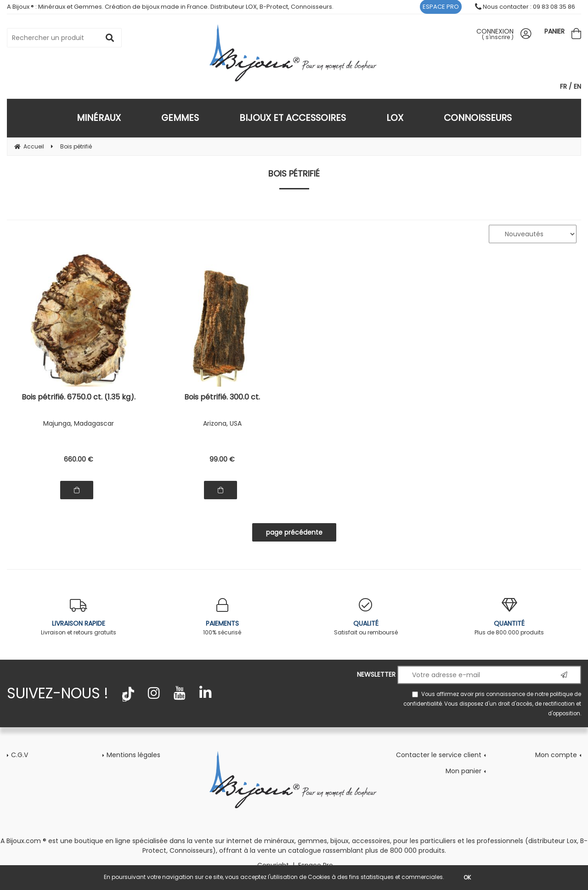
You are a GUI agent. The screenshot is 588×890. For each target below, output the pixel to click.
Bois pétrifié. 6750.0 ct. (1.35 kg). (79, 398)
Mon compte (556, 755)
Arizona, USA (222, 423)
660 (79, 459)
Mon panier (464, 771)
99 (222, 459)
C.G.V (20, 755)
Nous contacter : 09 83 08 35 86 (525, 7)
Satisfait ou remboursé (366, 617)
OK (467, 877)
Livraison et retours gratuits (79, 617)
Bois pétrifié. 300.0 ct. (222, 398)
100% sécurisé (223, 617)
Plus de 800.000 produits (510, 617)
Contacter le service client (439, 755)
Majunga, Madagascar (79, 423)
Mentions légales (133, 755)
